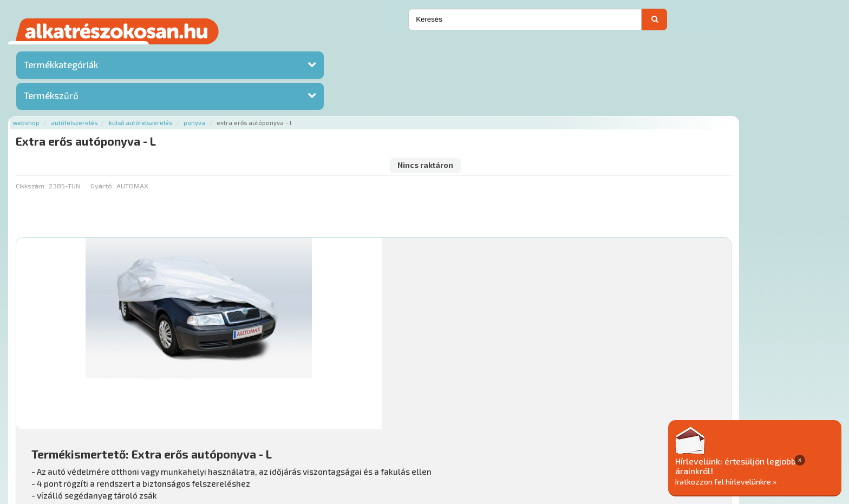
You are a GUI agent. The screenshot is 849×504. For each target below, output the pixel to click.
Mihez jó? (418, 349)
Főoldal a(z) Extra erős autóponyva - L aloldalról (237, 404)
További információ (435, 286)
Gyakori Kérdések (362, 439)
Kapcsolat (749, 24)
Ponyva (334, 50)
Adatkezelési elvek (557, 439)
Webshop (165, 50)
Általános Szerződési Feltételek (458, 439)
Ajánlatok (174, 439)
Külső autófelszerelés (280, 50)
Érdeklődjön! (753, 375)
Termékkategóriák (61, 68)
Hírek (242, 439)
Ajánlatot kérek (688, 24)
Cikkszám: (169, 95)
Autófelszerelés (213, 50)
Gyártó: (241, 95)
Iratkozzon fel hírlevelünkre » (766, 480)
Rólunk (212, 439)
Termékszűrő (51, 99)
